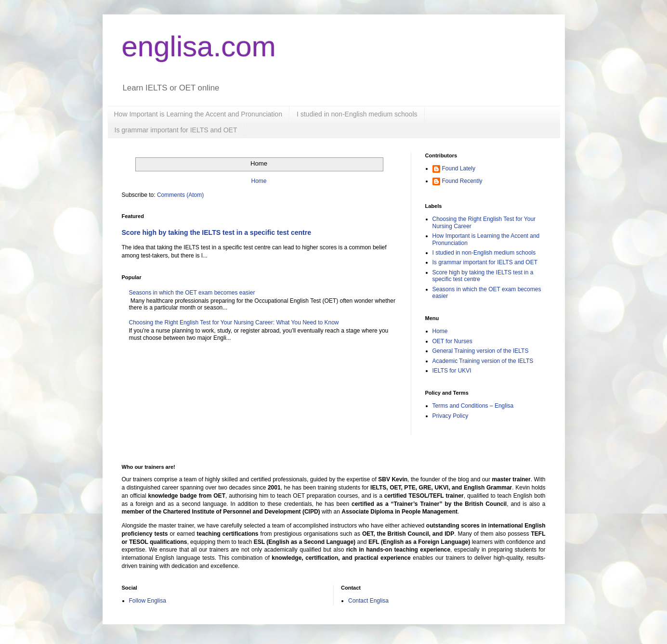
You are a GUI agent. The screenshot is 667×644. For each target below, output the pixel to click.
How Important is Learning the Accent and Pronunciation (198, 114)
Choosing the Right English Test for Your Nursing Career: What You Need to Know (234, 322)
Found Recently (462, 181)
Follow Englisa (148, 601)
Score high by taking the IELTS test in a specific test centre (217, 232)
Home (259, 181)
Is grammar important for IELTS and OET (176, 130)
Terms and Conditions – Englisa (473, 406)
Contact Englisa (368, 601)
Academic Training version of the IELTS (483, 361)
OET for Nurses (452, 341)
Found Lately (459, 168)
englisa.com (199, 46)
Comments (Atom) (180, 195)
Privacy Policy (451, 416)
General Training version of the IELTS (481, 351)
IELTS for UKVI (452, 371)
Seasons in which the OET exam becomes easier (192, 293)
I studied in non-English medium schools (357, 114)
